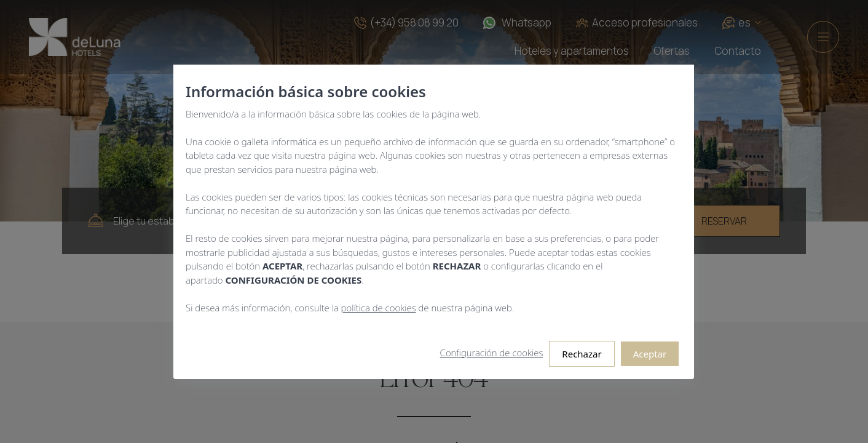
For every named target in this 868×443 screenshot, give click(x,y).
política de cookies (379, 307)
